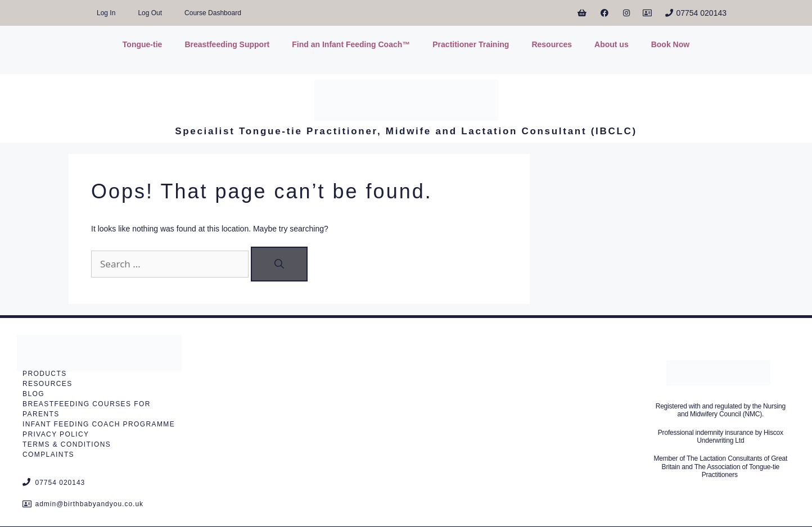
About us (612, 44)
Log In (106, 13)
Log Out (150, 13)
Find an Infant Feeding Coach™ (351, 44)
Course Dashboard (213, 13)
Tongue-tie (143, 44)
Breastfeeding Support (227, 44)
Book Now (670, 44)
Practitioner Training (471, 44)
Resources (552, 44)
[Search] (279, 264)
